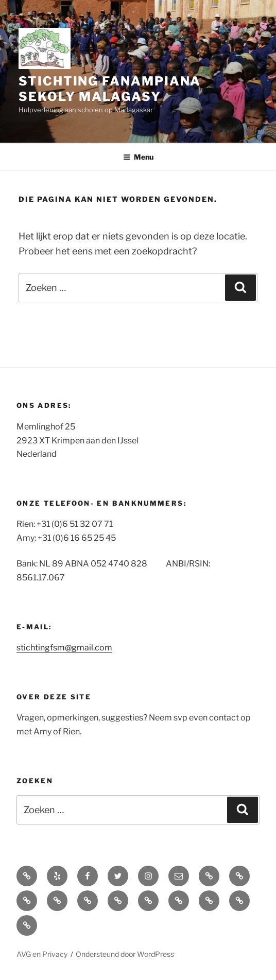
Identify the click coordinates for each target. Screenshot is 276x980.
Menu (138, 157)
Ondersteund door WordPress (125, 954)
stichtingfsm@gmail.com (64, 648)
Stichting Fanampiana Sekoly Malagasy (110, 89)
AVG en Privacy (42, 954)
